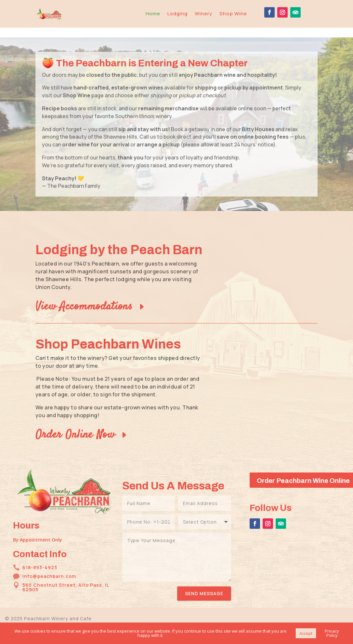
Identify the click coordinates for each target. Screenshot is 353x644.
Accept (306, 633)
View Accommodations (84, 297)
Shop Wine (233, 14)
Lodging (177, 14)
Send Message (204, 584)
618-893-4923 (40, 558)
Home (153, 14)
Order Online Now (75, 425)
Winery (203, 14)
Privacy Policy (332, 633)
